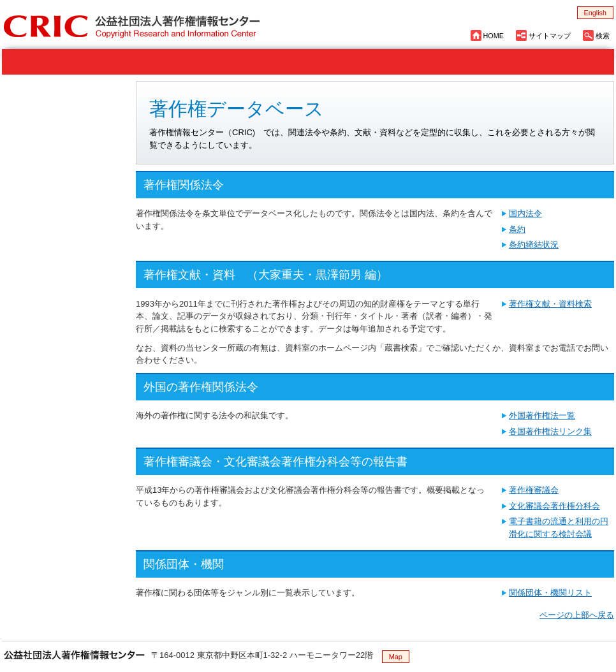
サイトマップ (550, 36)
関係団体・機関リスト (550, 593)
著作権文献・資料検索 (550, 304)
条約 (517, 229)
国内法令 (525, 213)
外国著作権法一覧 (542, 415)
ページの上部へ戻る (577, 615)
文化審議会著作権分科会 (554, 506)
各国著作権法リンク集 (550, 431)
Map (396, 657)
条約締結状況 (534, 245)
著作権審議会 (534, 490)
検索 (603, 36)
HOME (494, 36)
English (595, 13)
